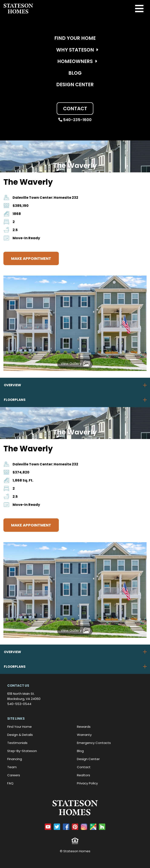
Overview (12, 385)
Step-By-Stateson (22, 751)
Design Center (75, 84)
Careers (14, 775)
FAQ (10, 783)
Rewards (84, 727)
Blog (75, 73)
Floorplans (15, 400)
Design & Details (20, 735)
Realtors (84, 775)
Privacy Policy (87, 783)
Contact (75, 109)
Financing (15, 759)
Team (12, 767)
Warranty (84, 735)
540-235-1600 (75, 120)
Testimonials (17, 743)
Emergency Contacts (94, 743)
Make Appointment (31, 258)
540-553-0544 (19, 704)
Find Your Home (75, 38)
